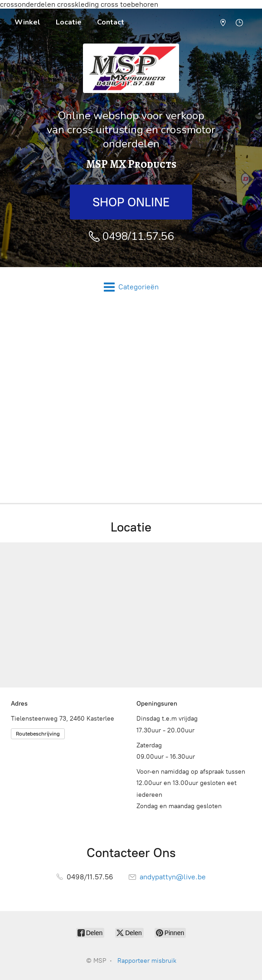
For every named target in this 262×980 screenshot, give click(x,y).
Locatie (69, 22)
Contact (111, 22)
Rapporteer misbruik (147, 961)
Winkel (27, 22)
